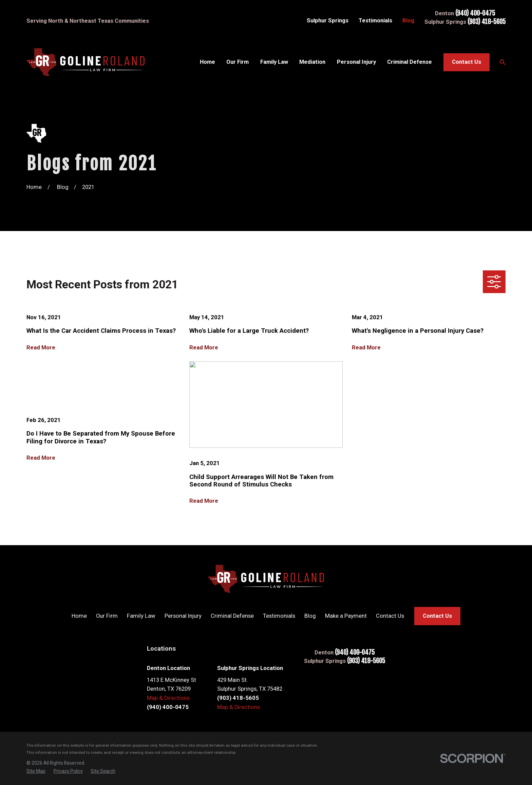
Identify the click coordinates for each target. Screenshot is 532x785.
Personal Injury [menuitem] (356, 62)
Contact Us (467, 62)
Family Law (141, 616)
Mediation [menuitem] (312, 62)
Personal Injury (183, 616)
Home (79, 616)
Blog (408, 21)
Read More (41, 348)
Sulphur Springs (328, 21)
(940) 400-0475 (475, 13)
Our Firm (107, 616)
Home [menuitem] (207, 62)
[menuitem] (36, 771)
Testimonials (375, 21)
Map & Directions (168, 698)
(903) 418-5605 (487, 22)
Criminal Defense (232, 616)
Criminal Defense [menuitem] (410, 62)
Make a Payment (346, 616)
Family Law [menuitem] (274, 62)
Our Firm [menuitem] (237, 62)
